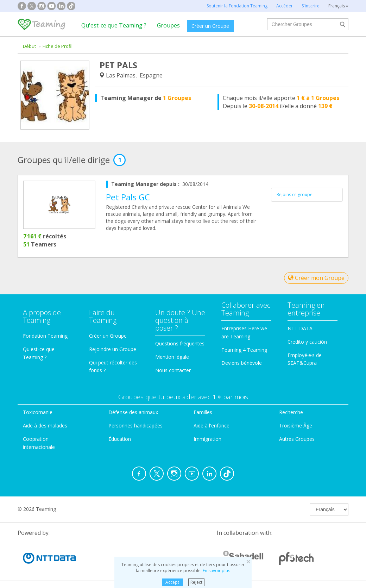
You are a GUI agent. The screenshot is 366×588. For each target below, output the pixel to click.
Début (29, 46)
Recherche (291, 412)
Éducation (120, 439)
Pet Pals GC (128, 197)
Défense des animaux (133, 412)
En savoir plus (216, 571)
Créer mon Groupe (316, 278)
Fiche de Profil (58, 46)
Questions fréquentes (180, 343)
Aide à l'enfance (212, 426)
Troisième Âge (296, 426)
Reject (196, 582)
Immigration (207, 439)
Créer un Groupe (210, 26)
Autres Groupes (297, 439)
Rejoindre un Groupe (113, 349)
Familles (203, 412)
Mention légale (172, 357)
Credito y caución (307, 342)
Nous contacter (173, 370)
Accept (172, 582)
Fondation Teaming (45, 336)
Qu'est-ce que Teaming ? (114, 25)
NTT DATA (300, 328)
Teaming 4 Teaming (244, 350)
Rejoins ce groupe (295, 195)
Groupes (168, 25)
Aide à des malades (45, 426)
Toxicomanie (38, 412)
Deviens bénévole (242, 363)
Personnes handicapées (135, 426)
